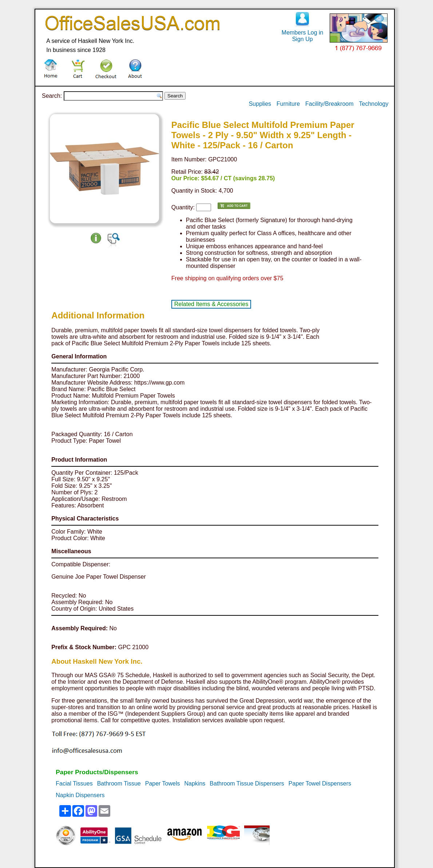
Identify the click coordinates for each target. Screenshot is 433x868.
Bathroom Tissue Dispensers (247, 783)
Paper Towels (163, 783)
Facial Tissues (74, 783)
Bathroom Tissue (119, 783)
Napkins (195, 783)
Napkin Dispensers (80, 795)
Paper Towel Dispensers (320, 783)
